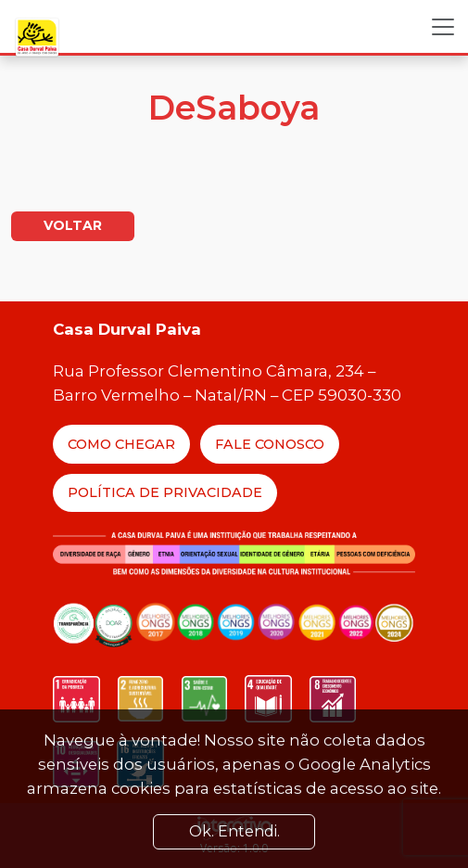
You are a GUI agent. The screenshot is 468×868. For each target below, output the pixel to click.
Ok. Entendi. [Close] (234, 831)
